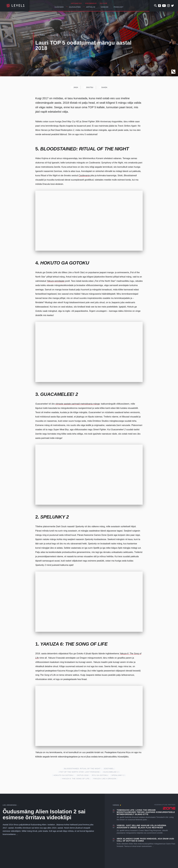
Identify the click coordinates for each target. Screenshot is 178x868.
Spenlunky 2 (118, 775)
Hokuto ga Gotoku (63, 775)
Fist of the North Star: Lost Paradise (80, 772)
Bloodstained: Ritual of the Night (82, 769)
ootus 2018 (83, 775)
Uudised (59, 7)
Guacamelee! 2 (111, 772)
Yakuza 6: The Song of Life (76, 779)
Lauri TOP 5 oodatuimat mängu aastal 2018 (83, 45)
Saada (103, 87)
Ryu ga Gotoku (100, 775)
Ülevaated (75, 7)
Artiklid (91, 7)
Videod (105, 7)
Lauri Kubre (40, 35)
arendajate (59, 281)
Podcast (119, 7)
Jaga (74, 87)
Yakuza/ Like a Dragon (105, 779)
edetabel (109, 769)
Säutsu (88, 87)
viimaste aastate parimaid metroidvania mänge (78, 404)
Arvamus (54, 35)
